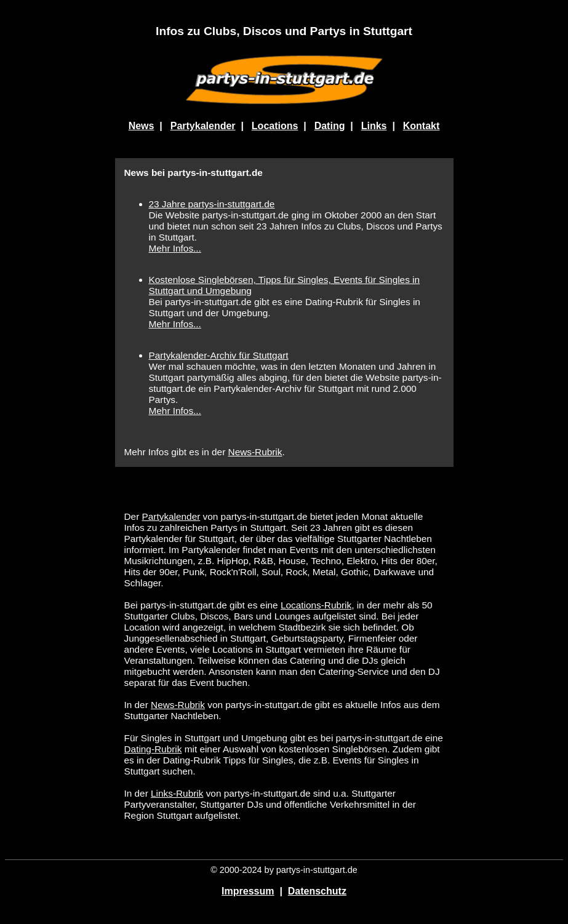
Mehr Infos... (175, 248)
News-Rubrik (255, 452)
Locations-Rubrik (316, 605)
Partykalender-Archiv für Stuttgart (219, 355)
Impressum (248, 891)
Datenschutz (317, 891)
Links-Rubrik (177, 793)
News (142, 126)
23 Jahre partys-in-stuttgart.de (212, 204)
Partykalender (203, 126)
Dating (330, 126)
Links (374, 126)
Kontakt (422, 126)
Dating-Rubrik (153, 749)
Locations (275, 126)
